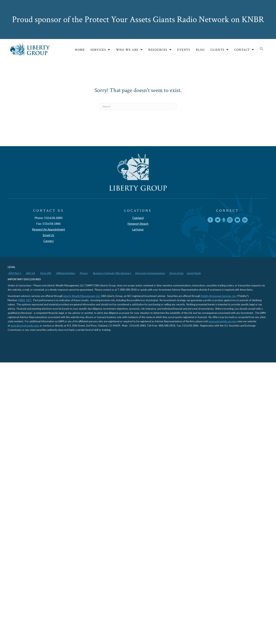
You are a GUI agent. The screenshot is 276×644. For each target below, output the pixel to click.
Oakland (138, 218)
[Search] (138, 106)
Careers (48, 241)
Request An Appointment (48, 229)
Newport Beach (138, 223)
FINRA (21, 300)
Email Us (48, 235)
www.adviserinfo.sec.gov (222, 321)
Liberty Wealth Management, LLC (82, 296)
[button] (262, 49)
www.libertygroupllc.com (25, 326)
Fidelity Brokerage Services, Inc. (219, 296)
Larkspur (138, 229)
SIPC (29, 300)
